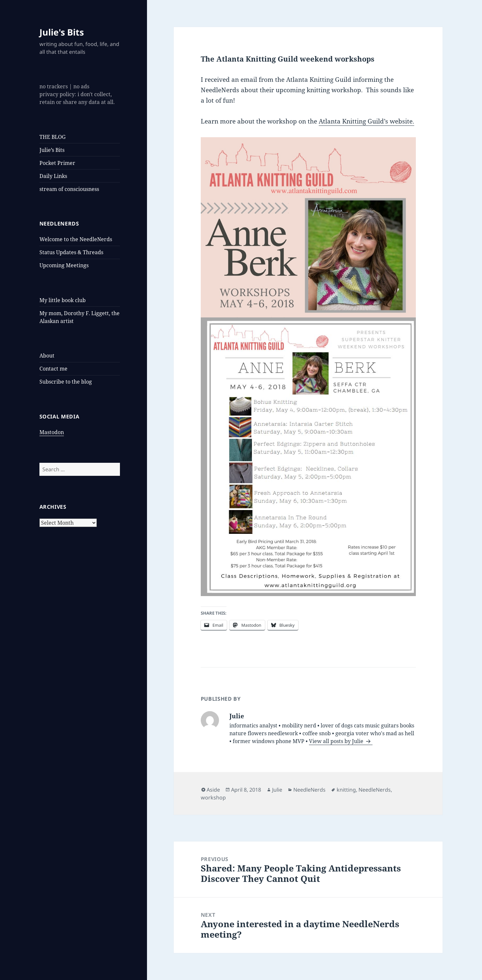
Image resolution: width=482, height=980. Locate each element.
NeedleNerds (309, 790)
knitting (346, 790)
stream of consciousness (69, 189)
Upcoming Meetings (64, 265)
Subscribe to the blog (66, 382)
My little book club (63, 300)
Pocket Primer (57, 163)
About (47, 356)
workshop (213, 797)
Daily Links (53, 176)
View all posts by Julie (337, 741)
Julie (277, 790)
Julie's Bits (62, 32)
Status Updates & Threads (71, 252)
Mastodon (52, 432)
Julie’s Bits (52, 150)
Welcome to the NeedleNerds (76, 239)
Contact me (53, 369)
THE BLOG (52, 137)
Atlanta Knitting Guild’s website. (366, 121)
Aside (213, 790)
